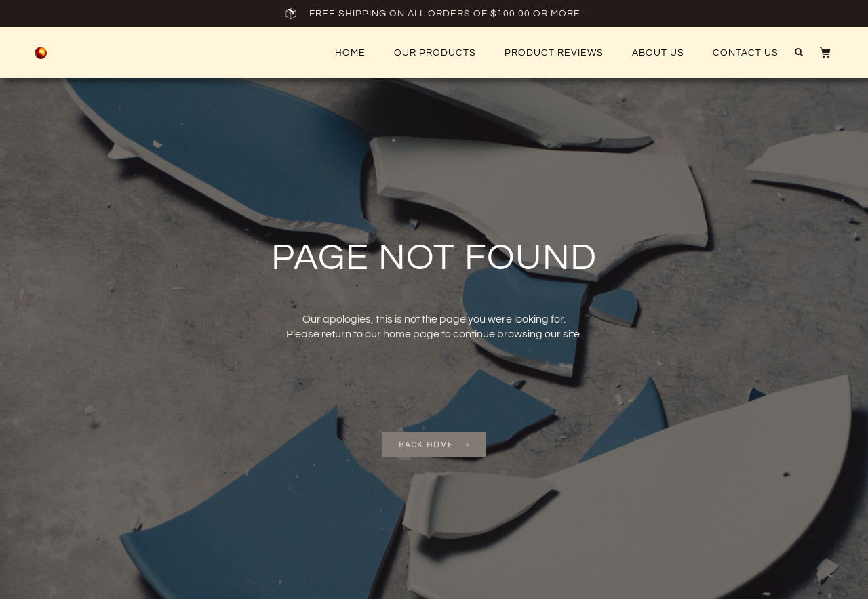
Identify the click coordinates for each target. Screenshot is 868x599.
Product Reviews (554, 53)
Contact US (746, 53)
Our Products (435, 53)
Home (350, 53)
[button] (799, 53)
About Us (658, 53)
